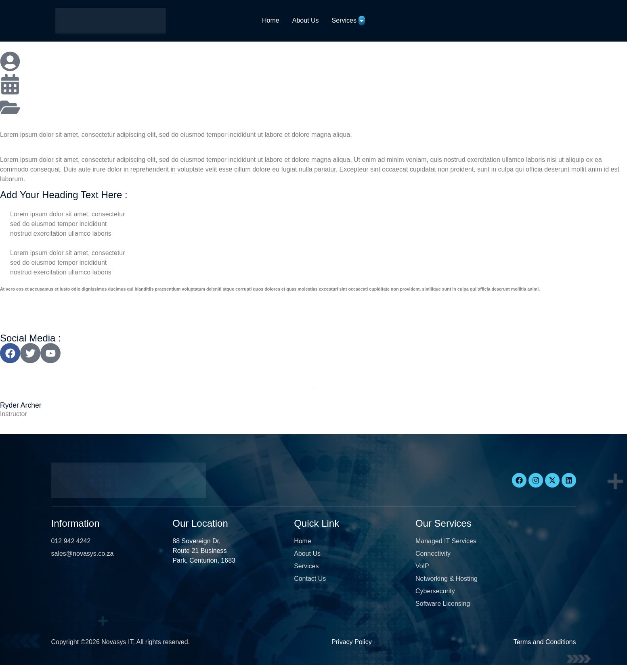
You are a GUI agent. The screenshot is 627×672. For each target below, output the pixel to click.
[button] (23, 668)
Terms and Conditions (545, 642)
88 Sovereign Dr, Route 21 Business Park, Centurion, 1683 (204, 551)
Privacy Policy (352, 642)
